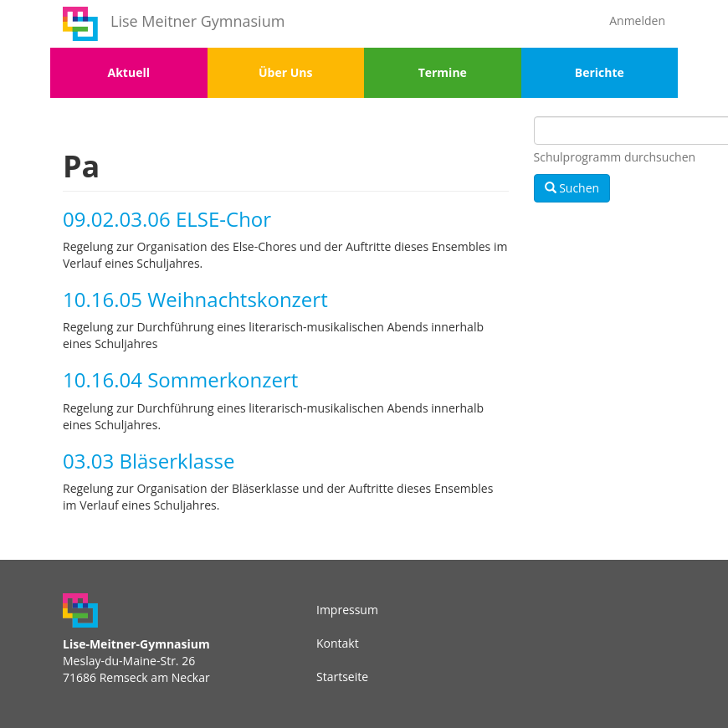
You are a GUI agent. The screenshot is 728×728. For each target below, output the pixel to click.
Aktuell (129, 72)
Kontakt (338, 643)
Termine (443, 72)
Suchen (572, 188)
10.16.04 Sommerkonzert (180, 379)
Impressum (347, 610)
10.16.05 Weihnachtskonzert (195, 299)
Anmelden (637, 21)
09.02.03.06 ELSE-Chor (167, 219)
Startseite (342, 677)
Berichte (600, 72)
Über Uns (285, 72)
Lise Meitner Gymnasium (197, 21)
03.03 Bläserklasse (149, 461)
